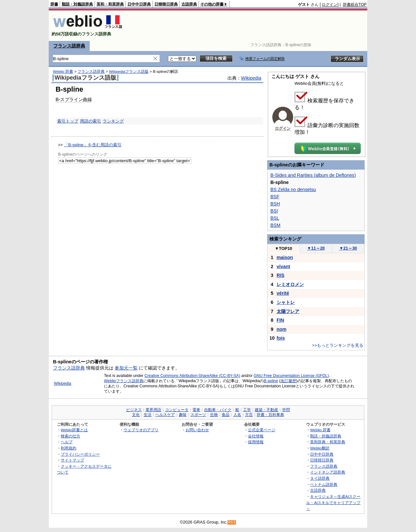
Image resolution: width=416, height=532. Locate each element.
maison (285, 257)
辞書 (54, 4)
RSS (232, 522)
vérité (283, 293)
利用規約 (69, 448)
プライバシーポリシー (80, 454)
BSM (275, 225)
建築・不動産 (266, 410)
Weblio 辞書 (63, 71)
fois (281, 338)
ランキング (113, 121)
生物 (214, 415)
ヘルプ (67, 442)
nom (281, 329)
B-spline (271, 381)
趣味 (183, 415)
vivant (283, 266)
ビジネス (134, 410)
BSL (275, 218)
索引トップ (68, 121)
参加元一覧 (126, 368)
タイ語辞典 (320, 478)
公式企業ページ (262, 430)
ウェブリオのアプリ (141, 430)
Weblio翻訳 (320, 448)
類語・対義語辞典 (77, 4)
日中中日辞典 (139, 4)
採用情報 (256, 442)
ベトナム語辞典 (324, 484)
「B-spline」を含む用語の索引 (93, 145)
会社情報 (256, 436)
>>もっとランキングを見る (338, 345)
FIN (280, 320)
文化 (136, 415)
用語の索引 (91, 121)
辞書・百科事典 (270, 415)
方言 (249, 415)
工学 (247, 410)
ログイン (330, 5)
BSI (274, 211)
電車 (196, 410)
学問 (286, 410)
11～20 (316, 248)
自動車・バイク (218, 410)
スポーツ (198, 415)
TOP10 (283, 248)
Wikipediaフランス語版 (129, 71)
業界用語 (153, 410)
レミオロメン (290, 284)
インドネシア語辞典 (328, 472)
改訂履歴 (288, 381)
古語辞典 (189, 4)
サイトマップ (72, 460)
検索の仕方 (71, 436)
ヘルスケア (165, 415)
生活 (148, 415)
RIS (280, 275)
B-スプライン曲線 (74, 99)
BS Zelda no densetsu (293, 189)
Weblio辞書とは (74, 430)
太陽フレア (288, 311)
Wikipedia (251, 78)
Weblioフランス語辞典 (124, 381)
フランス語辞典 (69, 46)
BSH (275, 204)
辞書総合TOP (355, 5)
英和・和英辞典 (110, 4)
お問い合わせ (197, 430)
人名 (237, 415)
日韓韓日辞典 (166, 4)
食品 (226, 415)
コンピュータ (177, 410)
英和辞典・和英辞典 (328, 442)
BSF (275, 197)
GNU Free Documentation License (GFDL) (291, 376)
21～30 (348, 248)
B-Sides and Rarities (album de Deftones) (313, 175)
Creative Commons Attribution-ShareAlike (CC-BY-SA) (192, 376)
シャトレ (286, 302)
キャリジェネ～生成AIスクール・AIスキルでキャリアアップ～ (333, 502)
